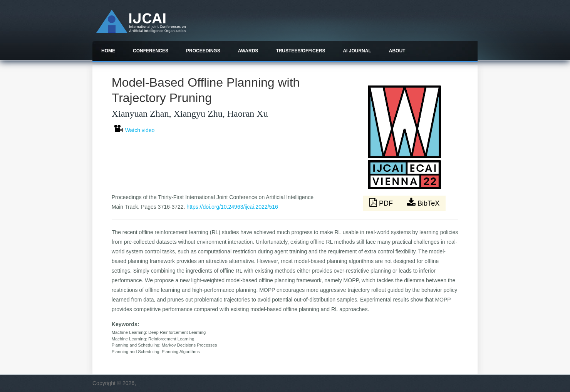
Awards (248, 51)
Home (108, 51)
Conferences (151, 51)
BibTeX (423, 203)
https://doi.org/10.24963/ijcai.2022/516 (232, 207)
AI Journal (357, 51)
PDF (382, 203)
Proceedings (203, 51)
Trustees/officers (300, 51)
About (397, 51)
